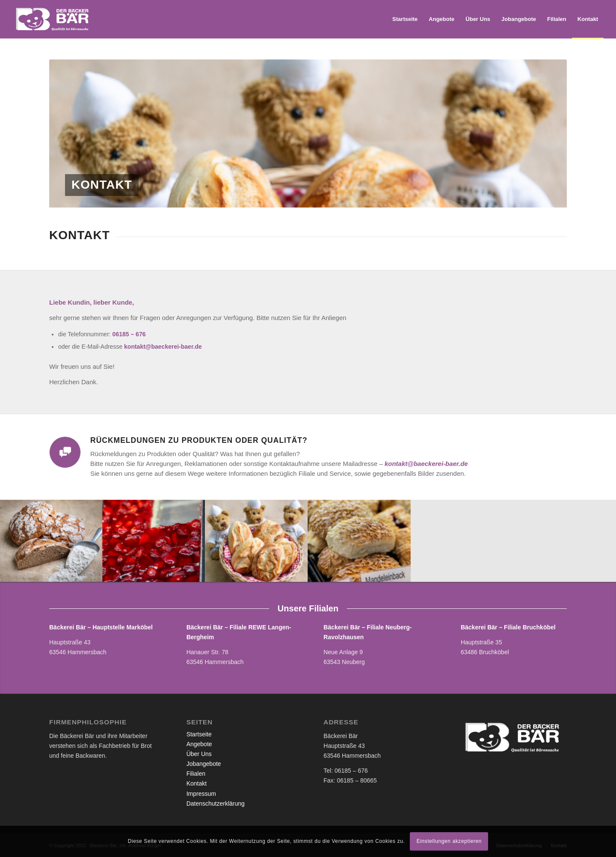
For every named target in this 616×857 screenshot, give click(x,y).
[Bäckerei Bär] (54, 19)
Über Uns (199, 754)
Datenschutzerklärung (216, 804)
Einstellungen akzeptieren (449, 841)
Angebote (199, 744)
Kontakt (197, 783)
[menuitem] (405, 19)
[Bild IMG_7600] (154, 541)
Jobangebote (204, 764)
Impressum (201, 794)
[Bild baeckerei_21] (51, 541)
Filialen (196, 774)
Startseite (199, 734)
